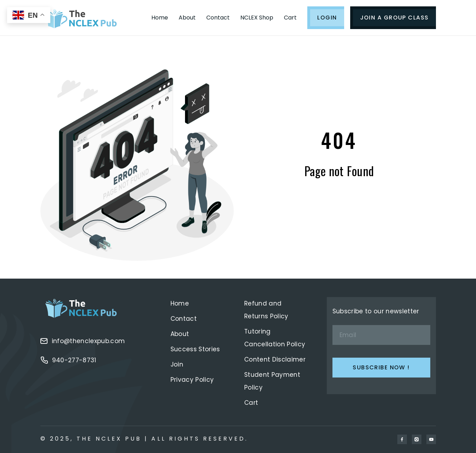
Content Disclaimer (275, 359)
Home (160, 18)
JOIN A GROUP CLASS (394, 18)
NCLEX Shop (257, 18)
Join (177, 364)
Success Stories (195, 349)
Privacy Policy (192, 380)
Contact (218, 18)
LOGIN (327, 18)
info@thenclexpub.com (83, 341)
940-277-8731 (68, 360)
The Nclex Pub (109, 439)
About (187, 18)
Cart (290, 18)
